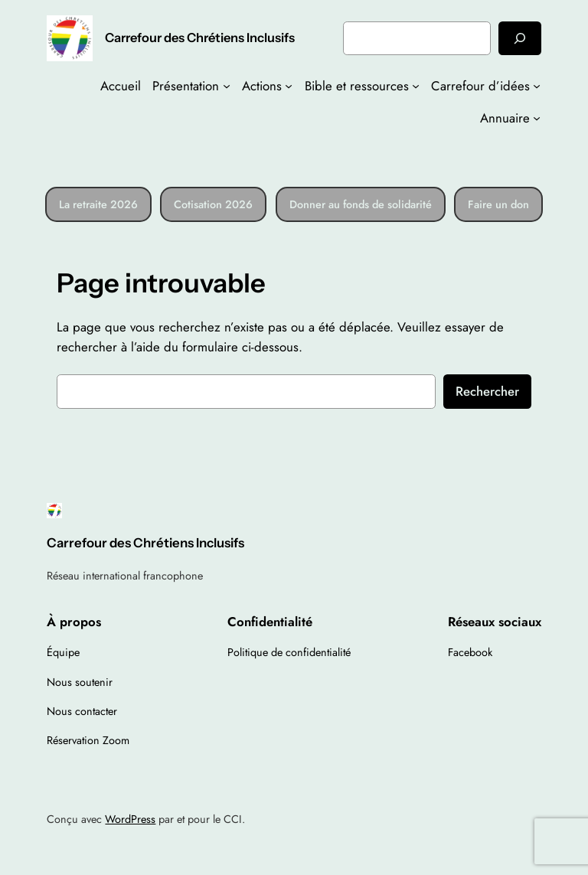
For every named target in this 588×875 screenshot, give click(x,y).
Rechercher (487, 391)
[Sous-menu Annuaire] (537, 118)
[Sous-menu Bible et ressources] (416, 86)
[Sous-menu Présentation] (227, 86)
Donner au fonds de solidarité (361, 204)
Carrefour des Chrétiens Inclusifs (200, 38)
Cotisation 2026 (213, 204)
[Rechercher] (520, 38)
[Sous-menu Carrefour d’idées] (537, 86)
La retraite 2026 (98, 204)
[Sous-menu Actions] (289, 86)
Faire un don (498, 204)
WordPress (130, 819)
